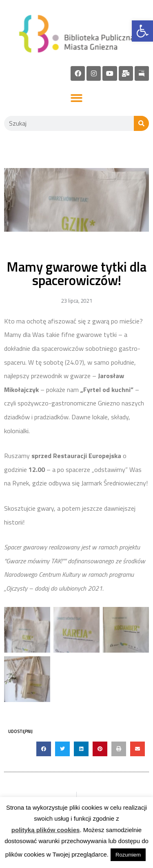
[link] (142, 31)
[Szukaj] (141, 123)
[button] (76, 99)
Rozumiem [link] (128, 855)
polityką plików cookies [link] (46, 830)
